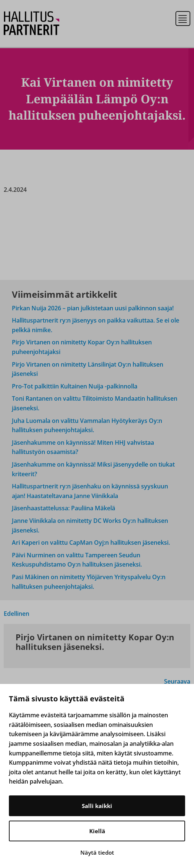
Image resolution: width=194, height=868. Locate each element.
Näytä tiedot (97, 852)
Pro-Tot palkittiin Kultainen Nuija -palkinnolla (75, 386)
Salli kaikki (97, 806)
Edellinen (16, 614)
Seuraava (177, 681)
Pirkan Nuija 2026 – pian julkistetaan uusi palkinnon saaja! (93, 308)
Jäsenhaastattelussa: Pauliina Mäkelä (63, 508)
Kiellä (97, 831)
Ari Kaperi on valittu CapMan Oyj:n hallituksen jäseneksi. (91, 542)
